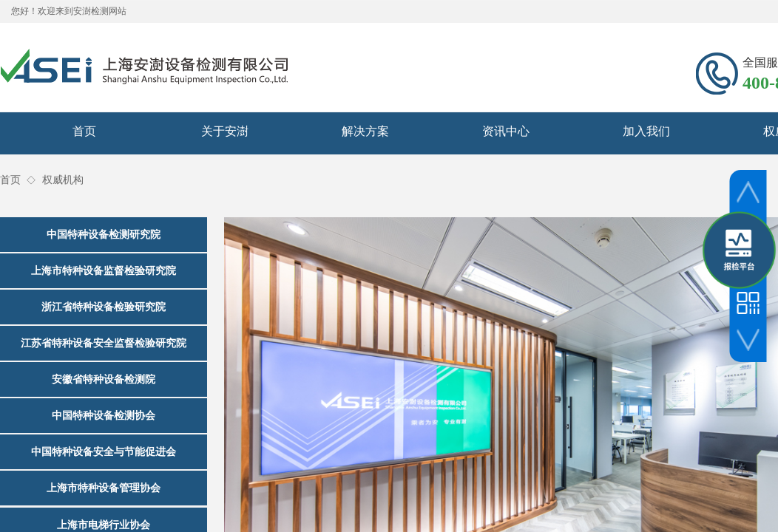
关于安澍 (225, 131)
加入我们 (646, 131)
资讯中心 (506, 131)
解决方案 (365, 131)
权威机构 (63, 180)
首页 (84, 131)
